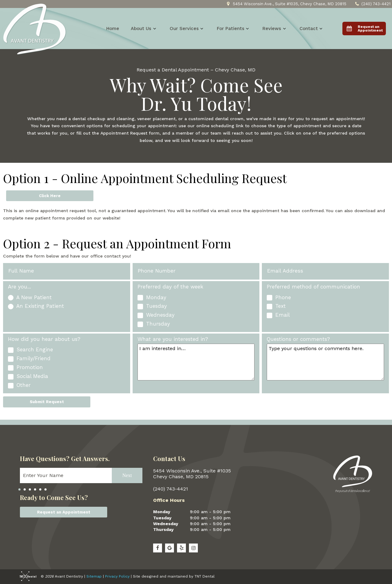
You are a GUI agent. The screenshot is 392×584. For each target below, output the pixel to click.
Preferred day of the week (170, 287)
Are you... (19, 287)
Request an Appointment (64, 512)
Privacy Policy (117, 576)
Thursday (163, 529)
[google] (170, 548)
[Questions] (325, 362)
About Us (144, 29)
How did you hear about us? (44, 339)
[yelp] (181, 548)
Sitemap (94, 576)
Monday (162, 512)
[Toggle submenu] (155, 29)
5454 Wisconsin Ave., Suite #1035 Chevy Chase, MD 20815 (192, 474)
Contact (312, 29)
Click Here (50, 196)
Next (127, 475)
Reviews (275, 29)
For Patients (234, 29)
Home (113, 29)
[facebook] (158, 548)
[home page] (35, 29)
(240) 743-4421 (372, 4)
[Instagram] (193, 548)
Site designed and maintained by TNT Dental (174, 576)
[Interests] (196, 362)
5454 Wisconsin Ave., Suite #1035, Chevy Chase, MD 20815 (286, 4)
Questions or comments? (298, 339)
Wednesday (166, 524)
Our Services (187, 29)
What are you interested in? (173, 339)
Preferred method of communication (313, 287)
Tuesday (162, 518)
